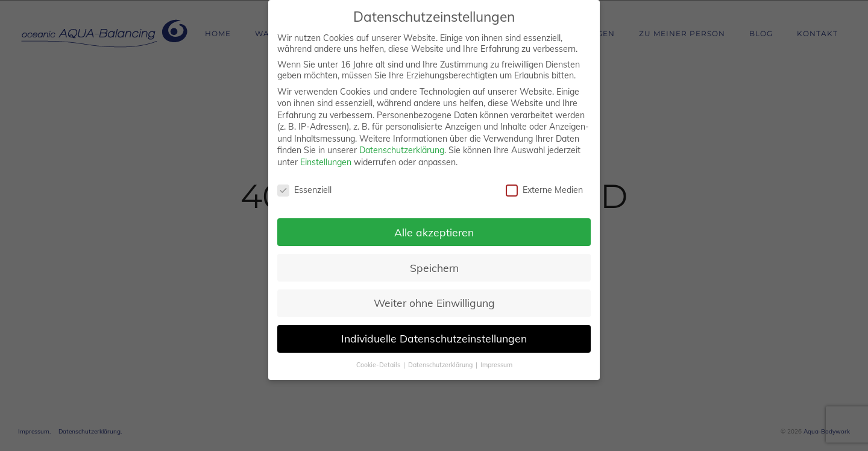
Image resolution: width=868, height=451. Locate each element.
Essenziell (304, 190)
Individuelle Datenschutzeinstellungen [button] (434, 338)
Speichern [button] (434, 268)
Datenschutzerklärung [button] (441, 365)
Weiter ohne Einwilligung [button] (434, 303)
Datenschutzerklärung (402, 150)
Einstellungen (326, 162)
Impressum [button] (496, 365)
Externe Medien (544, 190)
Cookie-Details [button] (379, 365)
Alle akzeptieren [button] (434, 232)
